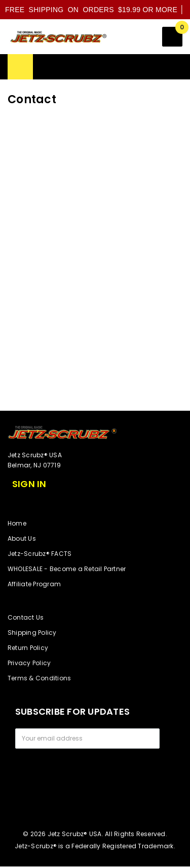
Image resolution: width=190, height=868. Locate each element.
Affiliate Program (34, 584)
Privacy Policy (29, 663)
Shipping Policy (32, 633)
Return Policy (28, 648)
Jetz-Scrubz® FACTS (40, 554)
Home (17, 523)
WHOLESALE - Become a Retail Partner (67, 569)
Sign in (29, 484)
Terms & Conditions (39, 678)
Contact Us (26, 617)
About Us (22, 538)
